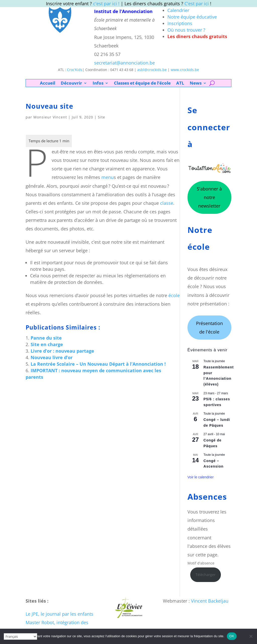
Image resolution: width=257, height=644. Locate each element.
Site (102, 117)
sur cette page (202, 555)
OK (232, 636)
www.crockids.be (185, 70)
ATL (180, 84)
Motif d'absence (201, 563)
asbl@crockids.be (152, 70)
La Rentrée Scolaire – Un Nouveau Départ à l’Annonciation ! (98, 364)
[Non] (251, 636)
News (196, 84)
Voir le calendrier (201, 477)
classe (167, 203)
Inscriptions (180, 23)
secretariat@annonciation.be (124, 63)
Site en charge (47, 344)
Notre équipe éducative (192, 17)
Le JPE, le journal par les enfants (59, 614)
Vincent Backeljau (210, 601)
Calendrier (178, 10)
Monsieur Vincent (50, 117)
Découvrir (71, 84)
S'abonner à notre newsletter (209, 197)
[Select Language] (20, 636)
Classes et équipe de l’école (142, 84)
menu (108, 177)
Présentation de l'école (209, 328)
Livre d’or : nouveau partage (62, 351)
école (174, 295)
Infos (98, 84)
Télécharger (206, 575)
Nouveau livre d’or (52, 357)
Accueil (48, 84)
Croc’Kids (75, 70)
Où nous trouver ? (186, 30)
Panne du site (46, 338)
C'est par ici (197, 4)
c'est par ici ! (106, 4)
